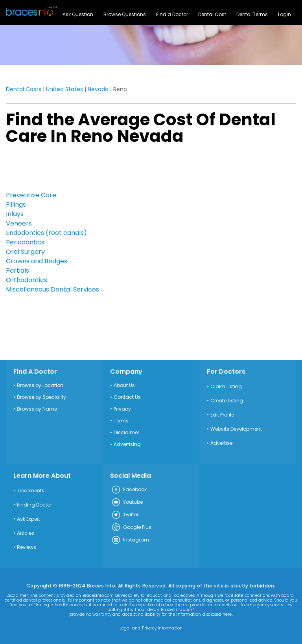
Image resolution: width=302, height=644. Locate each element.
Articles (26, 533)
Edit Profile (222, 415)
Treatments (31, 491)
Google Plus (131, 528)
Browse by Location (40, 385)
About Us (124, 385)
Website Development (236, 429)
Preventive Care (31, 195)
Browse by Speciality (41, 397)
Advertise (221, 443)
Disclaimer (126, 433)
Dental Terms (252, 14)
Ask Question (78, 14)
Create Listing (227, 401)
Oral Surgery (25, 252)
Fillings (16, 205)
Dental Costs (24, 89)
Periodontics (25, 242)
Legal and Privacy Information (151, 628)
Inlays (15, 214)
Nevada (98, 89)
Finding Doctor (34, 505)
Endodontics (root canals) (46, 233)
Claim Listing (226, 387)
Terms (121, 421)
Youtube (127, 503)
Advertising (127, 444)
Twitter (125, 515)
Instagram (130, 540)
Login (285, 14)
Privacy (122, 409)
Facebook (129, 490)
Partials (17, 271)
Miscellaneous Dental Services (52, 289)
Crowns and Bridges (37, 261)
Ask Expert (29, 519)
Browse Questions (125, 14)
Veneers (19, 223)
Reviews (27, 547)
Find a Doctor (172, 14)
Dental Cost (212, 14)
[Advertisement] (45, 170)
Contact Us (127, 397)
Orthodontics (27, 280)
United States (64, 89)
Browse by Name (37, 409)
